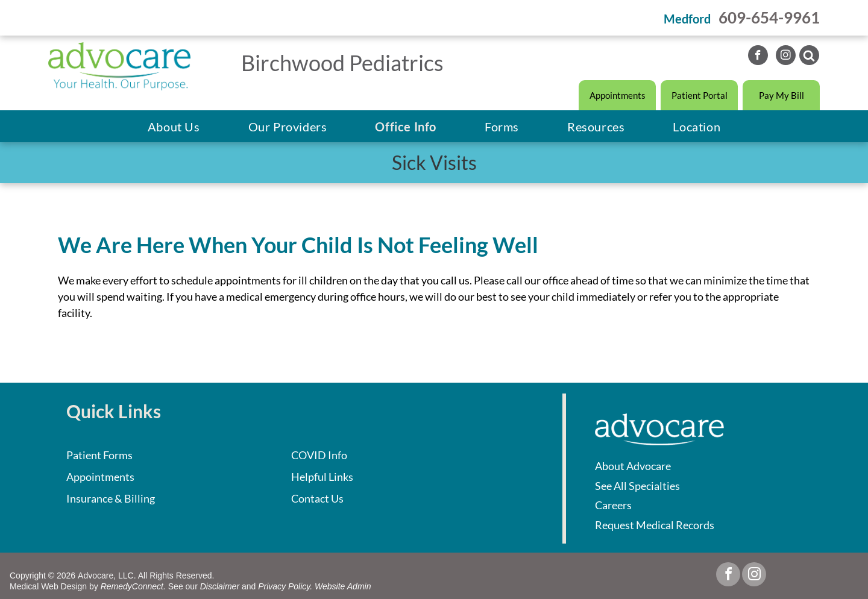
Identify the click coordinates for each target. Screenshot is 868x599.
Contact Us (317, 498)
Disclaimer (220, 586)
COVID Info (319, 455)
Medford (687, 19)
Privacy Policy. (285, 586)
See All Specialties (637, 486)
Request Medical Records (655, 525)
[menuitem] (174, 127)
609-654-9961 (769, 17)
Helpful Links (322, 477)
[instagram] (786, 57)
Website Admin (343, 586)
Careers (613, 505)
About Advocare (633, 466)
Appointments (100, 477)
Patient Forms (99, 455)
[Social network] (809, 57)
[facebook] (758, 57)
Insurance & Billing (111, 498)
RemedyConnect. (133, 586)
